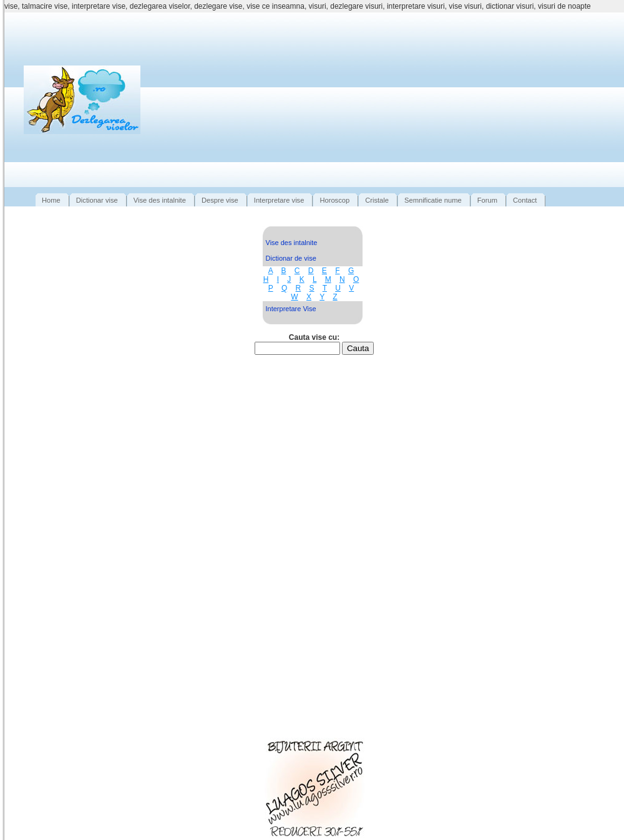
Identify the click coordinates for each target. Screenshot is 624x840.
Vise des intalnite (292, 243)
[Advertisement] (392, 100)
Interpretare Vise (291, 309)
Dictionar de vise (291, 258)
